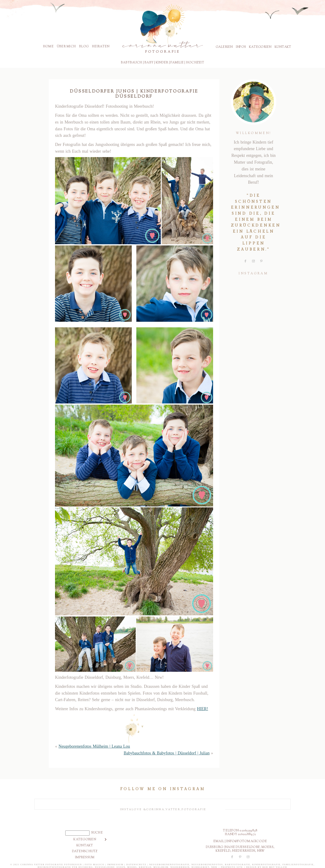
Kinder (162, 63)
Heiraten (101, 47)
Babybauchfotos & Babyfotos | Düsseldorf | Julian (167, 753)
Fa (173, 63)
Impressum (85, 858)
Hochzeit (195, 63)
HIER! (203, 709)
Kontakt (283, 47)
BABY (149, 63)
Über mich (66, 47)
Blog (84, 47)
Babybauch (131, 63)
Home (48, 47)
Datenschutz (85, 851)
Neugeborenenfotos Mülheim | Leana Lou (94, 746)
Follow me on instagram (163, 789)
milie (179, 63)
